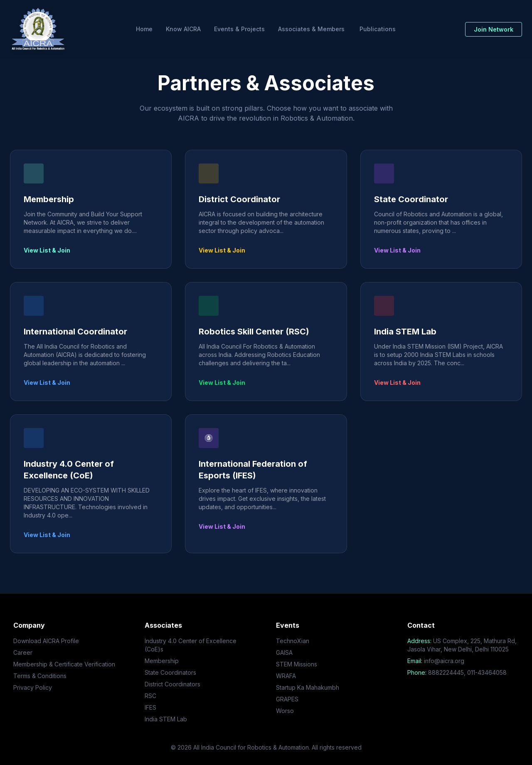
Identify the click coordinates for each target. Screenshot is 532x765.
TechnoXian (293, 641)
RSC (150, 696)
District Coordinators (172, 684)
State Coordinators (170, 672)
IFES (150, 707)
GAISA (284, 652)
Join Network (494, 29)
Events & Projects (239, 29)
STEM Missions (297, 664)
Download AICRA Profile (46, 641)
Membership (162, 661)
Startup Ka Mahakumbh (308, 687)
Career (23, 652)
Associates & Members (311, 29)
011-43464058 (487, 672)
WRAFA (286, 676)
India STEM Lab (166, 719)
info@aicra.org (444, 661)
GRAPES (287, 699)
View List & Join (47, 250)
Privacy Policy (33, 687)
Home (144, 29)
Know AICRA (183, 29)
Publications (378, 29)
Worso (285, 711)
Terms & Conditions (40, 676)
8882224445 (446, 672)
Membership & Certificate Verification (64, 664)
